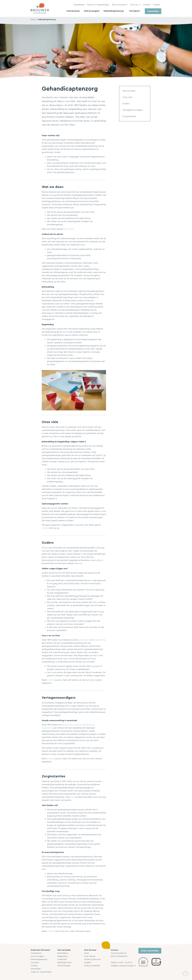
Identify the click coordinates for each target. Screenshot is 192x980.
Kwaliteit (88, 963)
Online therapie (64, 966)
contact (45, 528)
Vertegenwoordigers (133, 110)
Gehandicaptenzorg (47, 20)
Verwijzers (35, 963)
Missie (86, 953)
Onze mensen (90, 956)
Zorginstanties (129, 116)
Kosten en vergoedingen (41, 972)
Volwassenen (36, 953)
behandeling (85, 640)
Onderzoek (62, 959)
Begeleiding (62, 956)
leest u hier (68, 229)
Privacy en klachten (92, 966)
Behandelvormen (64, 963)
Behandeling (63, 953)
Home (33, 20)
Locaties (34, 966)
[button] (120, 5)
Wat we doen (129, 91)
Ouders (126, 104)
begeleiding (100, 640)
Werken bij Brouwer (92, 959)
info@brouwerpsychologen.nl (123, 966)
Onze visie (127, 97)
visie (73, 797)
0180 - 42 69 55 (125, 963)
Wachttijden (36, 969)
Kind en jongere (37, 956)
